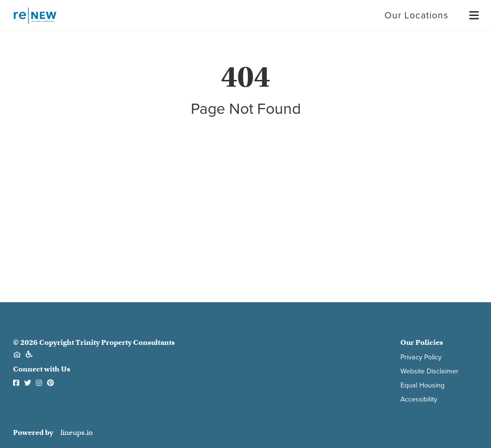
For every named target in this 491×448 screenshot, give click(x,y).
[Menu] (474, 15)
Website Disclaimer (430, 371)
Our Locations (416, 15)
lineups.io (77, 433)
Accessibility (419, 399)
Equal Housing (422, 385)
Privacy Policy (421, 357)
